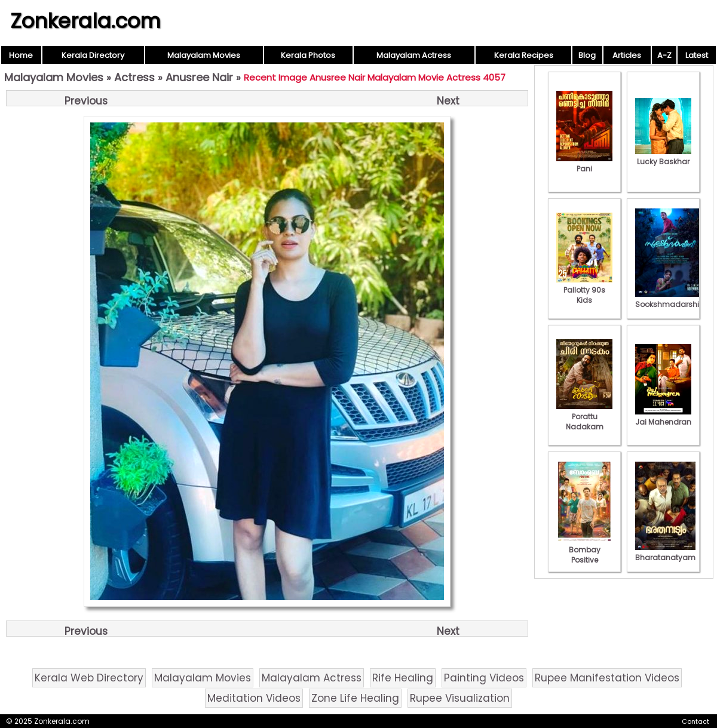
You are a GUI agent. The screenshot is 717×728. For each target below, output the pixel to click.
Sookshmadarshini (670, 299)
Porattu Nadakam (584, 417)
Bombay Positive (584, 550)
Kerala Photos (308, 55)
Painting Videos (484, 678)
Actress (134, 77)
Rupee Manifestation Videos (607, 678)
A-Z (664, 55)
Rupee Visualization (460, 698)
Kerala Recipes (524, 55)
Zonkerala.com (85, 21)
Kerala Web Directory (89, 678)
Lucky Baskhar (663, 156)
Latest (697, 55)
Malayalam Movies (204, 55)
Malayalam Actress (414, 55)
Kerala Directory (93, 55)
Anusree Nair (199, 77)
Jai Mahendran (663, 417)
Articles (627, 55)
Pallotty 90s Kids (584, 290)
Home (21, 55)
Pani (584, 164)
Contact (695, 721)
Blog (587, 55)
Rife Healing (403, 678)
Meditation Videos (254, 698)
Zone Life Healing (355, 698)
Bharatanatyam (665, 552)
